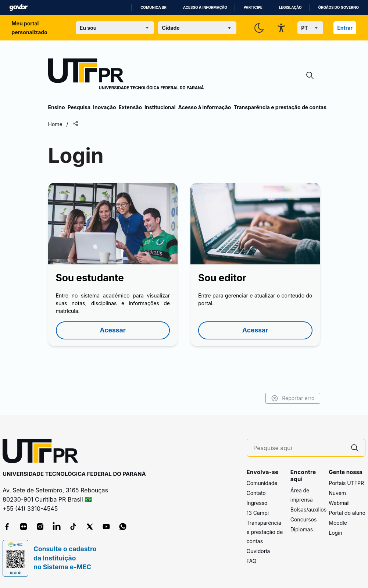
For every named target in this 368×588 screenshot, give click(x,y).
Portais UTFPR (346, 483)
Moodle (338, 523)
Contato (256, 493)
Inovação (104, 107)
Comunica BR (153, 8)
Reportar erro (293, 398)
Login (335, 533)
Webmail (339, 503)
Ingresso (257, 503)
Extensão (130, 107)
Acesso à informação (205, 8)
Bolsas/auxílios (308, 509)
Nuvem (337, 493)
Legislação (290, 8)
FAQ (252, 561)
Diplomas (302, 529)
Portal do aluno (347, 513)
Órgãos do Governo (339, 8)
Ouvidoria (258, 551)
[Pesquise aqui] (299, 448)
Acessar (113, 330)
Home (55, 124)
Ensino (57, 107)
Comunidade (262, 483)
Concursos (304, 519)
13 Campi (258, 513)
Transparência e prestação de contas (280, 107)
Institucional (160, 107)
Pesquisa (79, 107)
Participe (253, 8)
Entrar (345, 28)
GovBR (18, 8)
